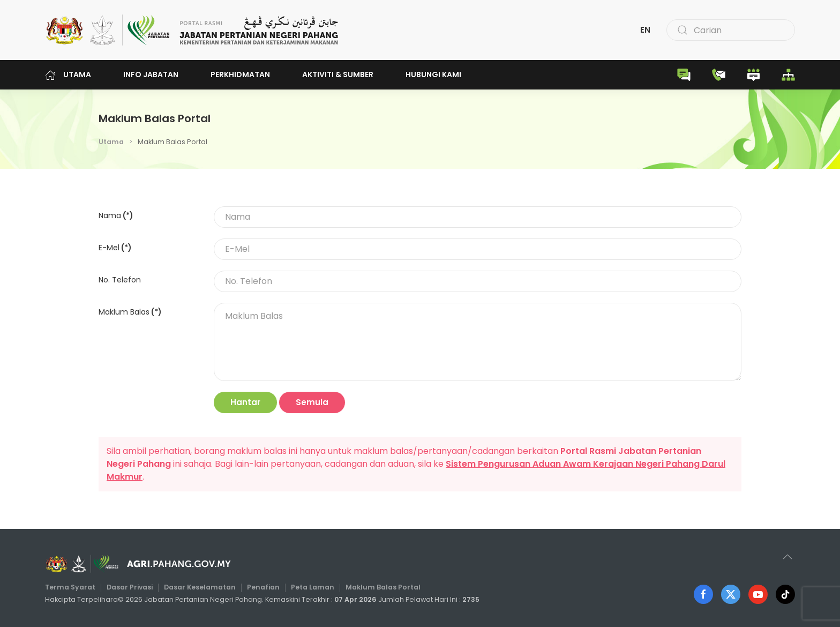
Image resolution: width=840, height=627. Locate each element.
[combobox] (731, 30)
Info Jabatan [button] (151, 74)
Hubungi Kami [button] (433, 74)
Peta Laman (312, 587)
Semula (312, 402)
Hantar (245, 402)
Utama (68, 75)
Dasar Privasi (134, 587)
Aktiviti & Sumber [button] (338, 74)
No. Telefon (120, 280)
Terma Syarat (76, 587)
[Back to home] (192, 30)
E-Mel (115, 248)
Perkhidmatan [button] (240, 74)
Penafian (264, 587)
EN (645, 30)
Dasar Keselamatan (202, 587)
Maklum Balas (130, 312)
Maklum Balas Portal (381, 587)
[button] (785, 557)
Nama (116, 215)
